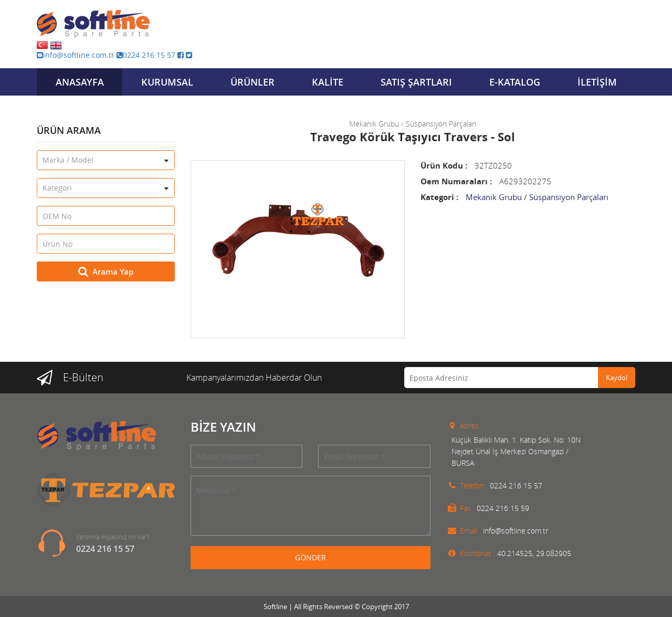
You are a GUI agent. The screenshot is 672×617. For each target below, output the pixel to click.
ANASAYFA (80, 82)
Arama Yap (106, 271)
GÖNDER (311, 557)
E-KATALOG (515, 82)
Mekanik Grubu (374, 124)
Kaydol (617, 378)
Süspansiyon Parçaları (441, 124)
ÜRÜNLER (253, 82)
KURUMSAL (167, 82)
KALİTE (328, 82)
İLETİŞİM (597, 82)
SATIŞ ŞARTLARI (416, 82)
